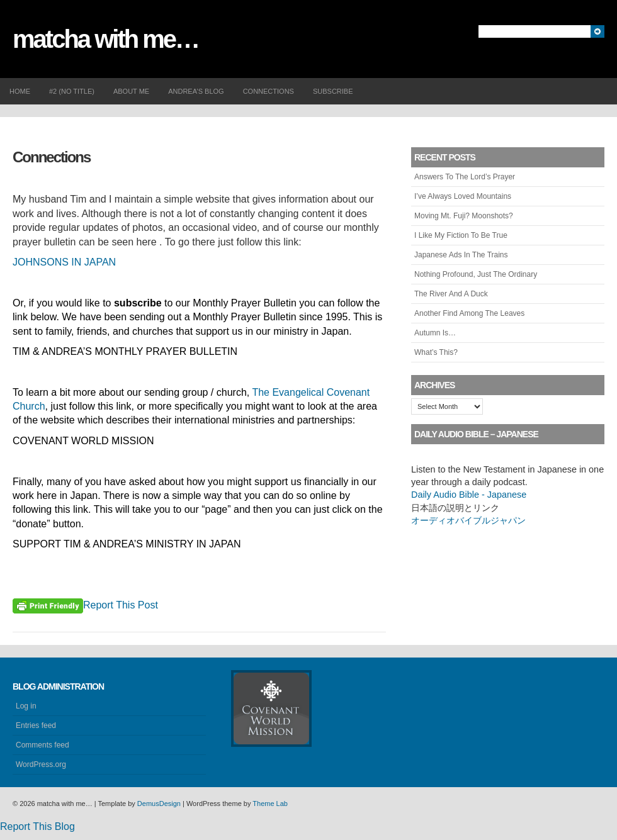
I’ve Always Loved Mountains (463, 196)
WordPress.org (41, 764)
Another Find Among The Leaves (469, 313)
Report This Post (121, 605)
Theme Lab (270, 804)
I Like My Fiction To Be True (461, 235)
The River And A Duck (451, 294)
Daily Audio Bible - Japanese (469, 495)
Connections (269, 91)
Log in (26, 706)
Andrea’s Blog (196, 91)
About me (131, 91)
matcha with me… (105, 39)
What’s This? (436, 352)
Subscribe (333, 91)
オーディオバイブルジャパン (468, 520)
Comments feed (42, 745)
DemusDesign (159, 804)
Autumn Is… (435, 333)
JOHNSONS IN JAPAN (64, 262)
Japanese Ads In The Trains (461, 255)
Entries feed (36, 725)
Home (20, 91)
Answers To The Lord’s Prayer (465, 177)
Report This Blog (37, 826)
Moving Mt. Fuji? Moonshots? (464, 216)
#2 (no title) (72, 91)
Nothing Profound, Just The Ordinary (476, 274)
